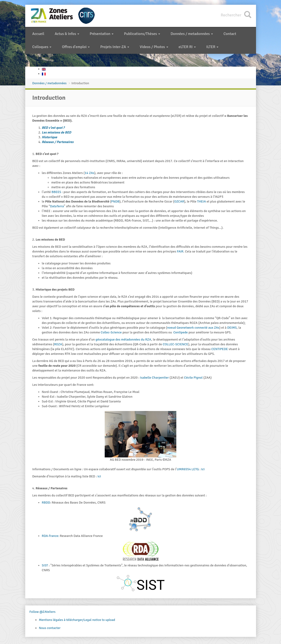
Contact (230, 34)
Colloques (42, 47)
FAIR (180, 251)
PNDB (115, 201)
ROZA (58, 344)
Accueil (38, 34)
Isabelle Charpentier (154, 378)
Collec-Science (111, 332)
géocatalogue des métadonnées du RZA (123, 339)
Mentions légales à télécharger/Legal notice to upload (77, 620)
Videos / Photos (154, 47)
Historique (50, 137)
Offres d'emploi (76, 47)
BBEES (57, 192)
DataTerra (57, 206)
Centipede (181, 332)
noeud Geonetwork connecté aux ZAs (193, 328)
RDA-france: (51, 536)
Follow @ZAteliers (43, 612)
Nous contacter (50, 628)
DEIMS (232, 328)
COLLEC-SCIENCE (175, 344)
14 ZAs (90, 173)
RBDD (46, 503)
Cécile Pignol (193, 378)
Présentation (102, 34)
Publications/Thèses (142, 34)
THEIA (202, 201)
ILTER (212, 47)
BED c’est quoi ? (53, 128)
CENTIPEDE (220, 349)
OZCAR (179, 201)
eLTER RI (187, 47)
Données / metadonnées (192, 34)
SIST (45, 565)
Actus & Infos (67, 34)
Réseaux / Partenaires (58, 142)
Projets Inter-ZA (115, 47)
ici (203, 469)
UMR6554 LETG (188, 469)
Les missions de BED (57, 132)
